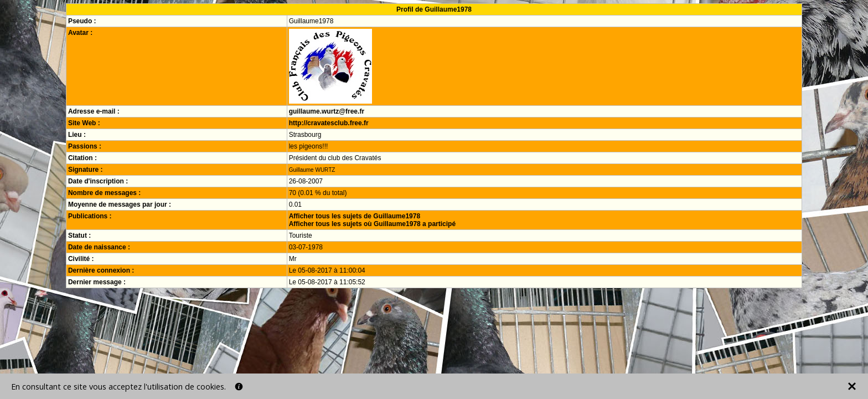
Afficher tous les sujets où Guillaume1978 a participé (372, 224)
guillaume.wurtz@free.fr (327, 111)
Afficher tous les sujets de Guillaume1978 (355, 216)
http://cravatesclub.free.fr (329, 123)
